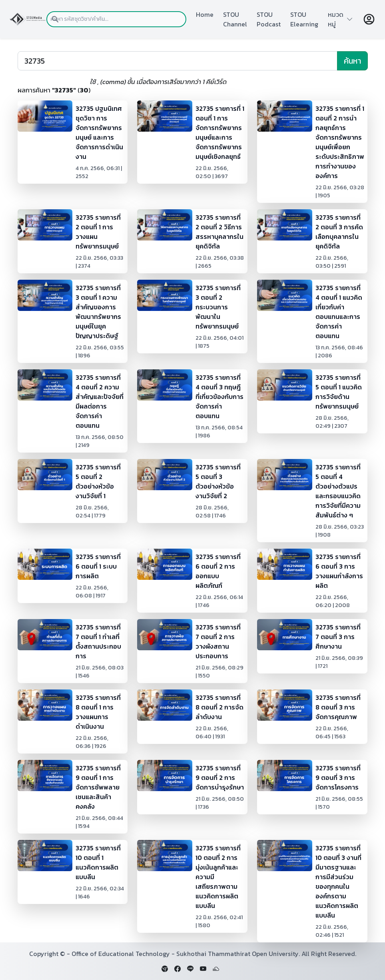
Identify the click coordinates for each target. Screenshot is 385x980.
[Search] (178, 61)
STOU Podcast (269, 19)
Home (205, 14)
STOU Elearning (304, 19)
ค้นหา (352, 61)
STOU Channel (235, 19)
